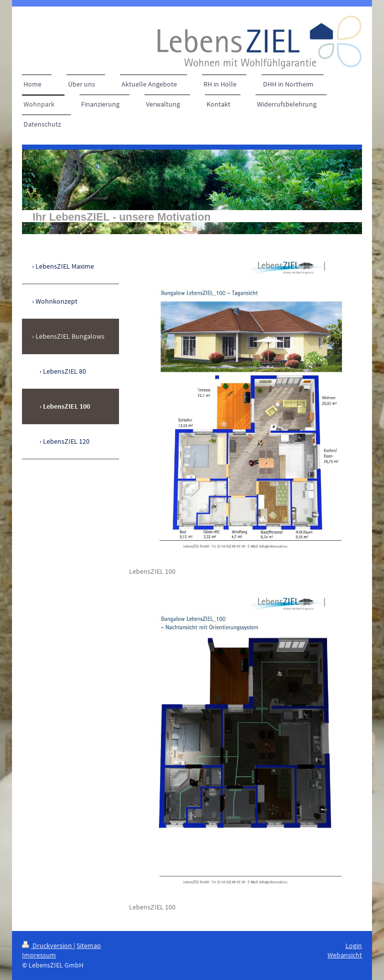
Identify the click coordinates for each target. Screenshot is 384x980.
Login (354, 945)
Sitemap (89, 945)
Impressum (39, 955)
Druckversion (48, 945)
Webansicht (345, 955)
